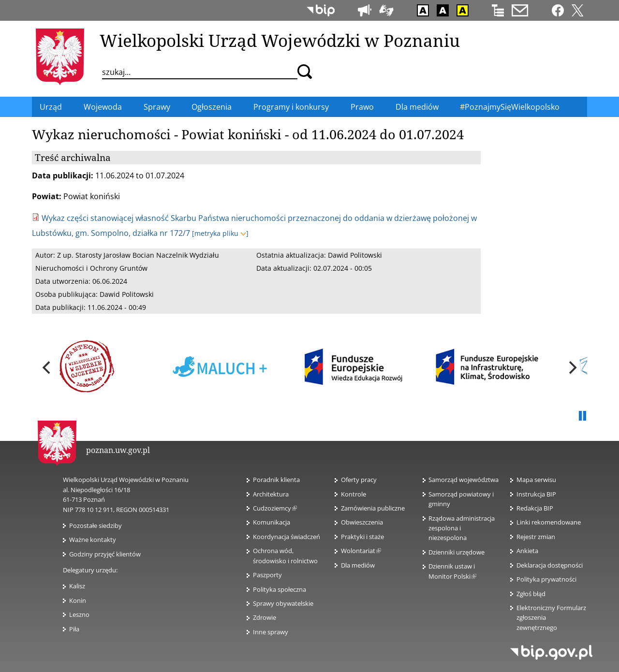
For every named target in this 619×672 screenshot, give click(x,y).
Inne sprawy (271, 632)
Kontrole (354, 494)
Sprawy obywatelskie (283, 603)
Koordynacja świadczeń (287, 537)
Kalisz (77, 586)
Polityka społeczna (280, 589)
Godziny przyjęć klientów (105, 554)
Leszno (79, 614)
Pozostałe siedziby (96, 526)
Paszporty (267, 575)
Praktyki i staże (362, 537)
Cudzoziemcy (275, 508)
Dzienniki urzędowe (457, 552)
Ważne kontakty (93, 540)
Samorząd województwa (464, 480)
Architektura (271, 494)
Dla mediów (358, 565)
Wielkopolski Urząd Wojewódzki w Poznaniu (280, 40)
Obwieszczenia (362, 522)
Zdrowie (265, 617)
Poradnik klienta (276, 480)
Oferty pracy (359, 480)
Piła (74, 629)
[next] (572, 368)
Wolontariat (361, 551)
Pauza (582, 416)
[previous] (47, 368)
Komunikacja (272, 522)
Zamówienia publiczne (373, 508)
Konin (78, 600)
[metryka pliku (220, 233)
